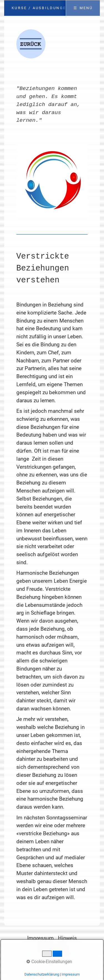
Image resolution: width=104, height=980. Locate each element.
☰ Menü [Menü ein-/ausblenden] (83, 8)
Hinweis (67, 938)
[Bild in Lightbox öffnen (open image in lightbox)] (52, 181)
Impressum (40, 938)
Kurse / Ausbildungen (40, 8)
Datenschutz (53, 946)
